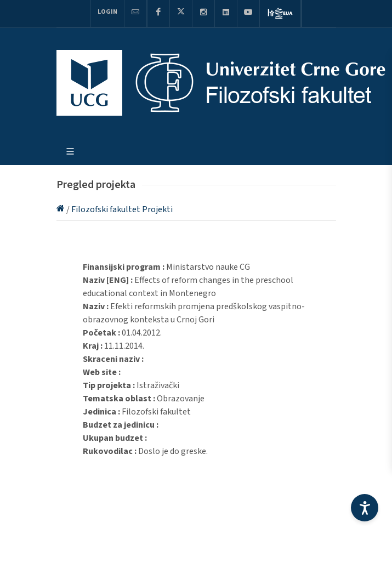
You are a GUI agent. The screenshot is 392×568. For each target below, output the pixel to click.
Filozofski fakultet (107, 209)
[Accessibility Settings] (365, 508)
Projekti (157, 209)
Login (107, 12)
